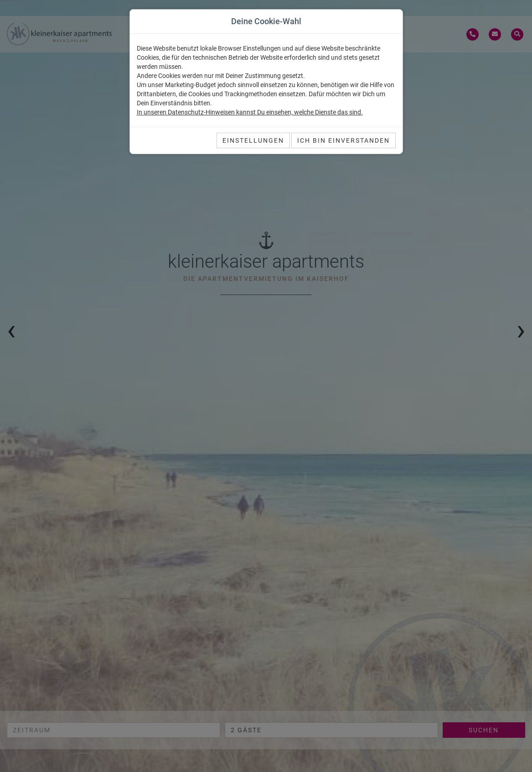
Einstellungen (253, 140)
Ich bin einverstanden (343, 140)
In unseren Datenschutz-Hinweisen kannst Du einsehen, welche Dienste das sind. (250, 112)
